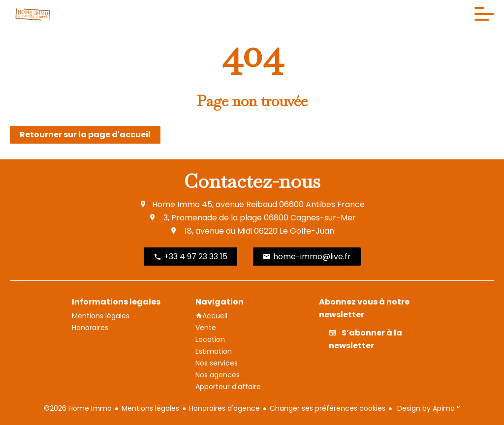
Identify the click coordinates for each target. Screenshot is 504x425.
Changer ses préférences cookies (328, 408)
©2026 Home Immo (78, 408)
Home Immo (176, 204)
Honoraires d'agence (224, 408)
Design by (428, 408)
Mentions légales (150, 408)
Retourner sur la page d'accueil (85, 135)
